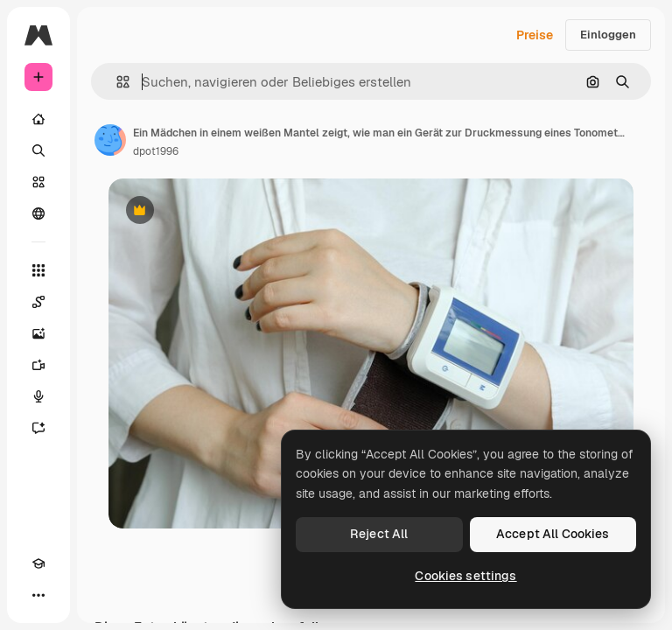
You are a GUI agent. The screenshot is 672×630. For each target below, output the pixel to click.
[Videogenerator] (38, 365)
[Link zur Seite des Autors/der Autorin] (110, 140)
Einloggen (608, 35)
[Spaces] (38, 302)
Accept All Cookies (553, 534)
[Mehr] (38, 595)
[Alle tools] (38, 270)
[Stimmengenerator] (38, 396)
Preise (535, 35)
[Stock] (38, 182)
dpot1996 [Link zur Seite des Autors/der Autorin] (156, 151)
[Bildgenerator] (38, 333)
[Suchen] (38, 150)
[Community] (38, 213)
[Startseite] (38, 119)
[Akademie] (38, 563)
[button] (116, 82)
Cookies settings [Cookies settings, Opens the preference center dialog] (465, 576)
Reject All (379, 534)
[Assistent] (38, 428)
